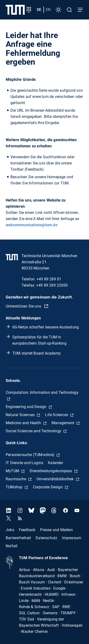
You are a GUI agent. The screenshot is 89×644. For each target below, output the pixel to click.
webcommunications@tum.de (32, 225)
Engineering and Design (27, 407)
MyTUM (13, 471)
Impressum (72, 538)
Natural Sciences (21, 415)
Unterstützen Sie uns (24, 306)
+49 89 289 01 (49, 279)
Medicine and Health (24, 423)
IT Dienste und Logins (24, 463)
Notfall (12, 546)
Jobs (10, 530)
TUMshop (15, 487)
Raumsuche (16, 479)
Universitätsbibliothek (56, 479)
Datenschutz (46, 538)
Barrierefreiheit (18, 538)
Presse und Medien (56, 530)
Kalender (56, 463)
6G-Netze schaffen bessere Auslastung (46, 327)
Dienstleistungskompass (51, 471)
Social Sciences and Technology (34, 431)
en (48, 10)
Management (63, 423)
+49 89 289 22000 (52, 285)
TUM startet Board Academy (37, 353)
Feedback (27, 530)
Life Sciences (57, 415)
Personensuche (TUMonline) (30, 455)
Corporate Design (48, 487)
